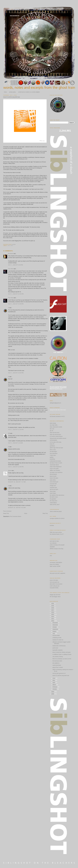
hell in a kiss (53, 450)
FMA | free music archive (56, 532)
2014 (53, 617)
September (56, 629)
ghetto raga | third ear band (56, 448)
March (54, 685)
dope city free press (55, 433)
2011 (53, 619)
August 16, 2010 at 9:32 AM (17, 508)
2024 (53, 604)
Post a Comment (7, 511)
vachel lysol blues (57, 665)
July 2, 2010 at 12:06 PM (16, 467)
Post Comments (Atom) (15, 516)
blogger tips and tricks (55, 595)
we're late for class (54, 541)
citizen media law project (56, 511)
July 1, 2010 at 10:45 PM (16, 294)
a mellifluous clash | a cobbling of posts (62, 654)
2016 (53, 612)
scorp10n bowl (53, 488)
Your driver (11, 269)
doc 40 (51, 431)
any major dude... (54, 425)
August (55, 631)
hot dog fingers (53, 452)
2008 (53, 694)
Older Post (45, 513)
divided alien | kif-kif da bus (59, 646)
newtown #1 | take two (58, 640)
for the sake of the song (56, 442)
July (54, 634)
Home (26, 513)
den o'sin (52, 429)
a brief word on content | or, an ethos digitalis (29, 92)
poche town (55, 648)
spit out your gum (54, 489)
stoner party (53, 491)
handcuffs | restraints (58, 650)
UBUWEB (52, 547)
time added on (56, 663)
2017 (53, 610)
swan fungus (53, 493)
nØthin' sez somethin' (55, 470)
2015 (53, 614)
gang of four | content (58, 667)
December (55, 623)
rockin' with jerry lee (55, 586)
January (55, 689)
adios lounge (53, 423)
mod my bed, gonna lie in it (59, 673)
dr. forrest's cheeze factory (56, 436)
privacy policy (12, 92)
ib (9, 308)
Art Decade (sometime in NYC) (57, 416)
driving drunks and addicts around (58, 438)
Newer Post (6, 513)
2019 (53, 606)
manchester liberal (54, 465)
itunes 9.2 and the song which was (12, 97)
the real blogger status (55, 597)
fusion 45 (52, 444)
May (54, 680)
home (5, 92)
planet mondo (53, 476)
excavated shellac (54, 588)
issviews (52, 525)
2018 (53, 608)
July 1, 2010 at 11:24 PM (16, 430)
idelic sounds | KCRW (55, 566)
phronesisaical (53, 474)
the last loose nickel (57, 661)
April (54, 683)
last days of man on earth (56, 463)
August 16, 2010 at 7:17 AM (17, 482)
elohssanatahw (53, 440)
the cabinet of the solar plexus (57, 495)
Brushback (11, 254)
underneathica (53, 503)
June (54, 678)
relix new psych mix (55, 582)
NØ (9, 433)
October (55, 627)
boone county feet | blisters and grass (62, 652)
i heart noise (53, 455)
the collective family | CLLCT (57, 534)
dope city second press (55, 435)
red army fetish (56, 635)
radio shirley (53, 480)
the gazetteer (53, 499)
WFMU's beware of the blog (56, 549)
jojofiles (52, 457)
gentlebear (52, 446)
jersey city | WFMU (54, 565)
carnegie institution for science (57, 518)
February (55, 687)
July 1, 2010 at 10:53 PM (16, 373)
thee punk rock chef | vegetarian (58, 573)
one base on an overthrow (56, 472)
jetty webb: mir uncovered (56, 584)
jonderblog (52, 459)
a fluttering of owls (57, 638)
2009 (53, 692)
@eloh (10, 471)
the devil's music (54, 497)
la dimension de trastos (55, 461)
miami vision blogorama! (56, 467)
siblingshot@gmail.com (55, 403)
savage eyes (53, 486)
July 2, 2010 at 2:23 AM (15, 443)
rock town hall (53, 484)
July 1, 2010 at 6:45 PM (15, 265)
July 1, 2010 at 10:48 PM (16, 304)
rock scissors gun (54, 482)
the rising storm (54, 501)
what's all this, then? (55, 505)
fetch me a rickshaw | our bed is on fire (62, 659)
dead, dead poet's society (56, 427)
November (55, 625)
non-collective (53, 543)
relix (51, 556)
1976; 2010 (10, 246)
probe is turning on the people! (57, 545)
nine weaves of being (58, 657)
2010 (53, 621)
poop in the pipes (54, 478)
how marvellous (54, 453)
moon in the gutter (54, 469)
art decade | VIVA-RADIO (56, 563)
